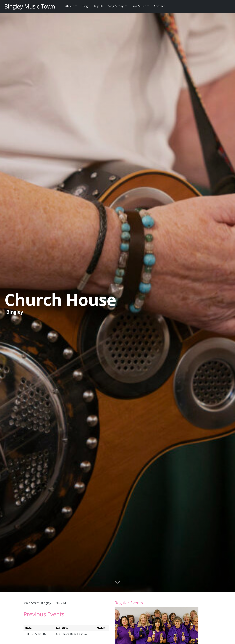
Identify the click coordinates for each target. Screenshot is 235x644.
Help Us (98, 6)
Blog (85, 6)
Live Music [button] (139, 6)
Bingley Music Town (30, 6)
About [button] (70, 6)
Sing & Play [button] (116, 6)
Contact (159, 6)
